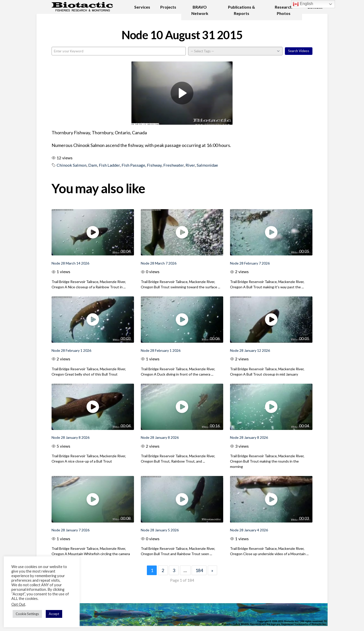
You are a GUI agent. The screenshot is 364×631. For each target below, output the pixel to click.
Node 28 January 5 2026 (160, 530)
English (303, 4)
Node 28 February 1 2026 (71, 350)
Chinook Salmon (72, 165)
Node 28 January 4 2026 (249, 530)
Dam (93, 165)
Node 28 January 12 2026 (250, 350)
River (190, 165)
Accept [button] (54, 614)
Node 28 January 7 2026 (71, 530)
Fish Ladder (109, 165)
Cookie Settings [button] (27, 614)
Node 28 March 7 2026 (159, 263)
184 (199, 570)
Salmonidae (207, 165)
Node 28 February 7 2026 (250, 263)
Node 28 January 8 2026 (71, 437)
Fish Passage (133, 165)
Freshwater (174, 165)
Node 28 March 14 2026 (70, 263)
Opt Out (18, 604)
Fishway (154, 165)
